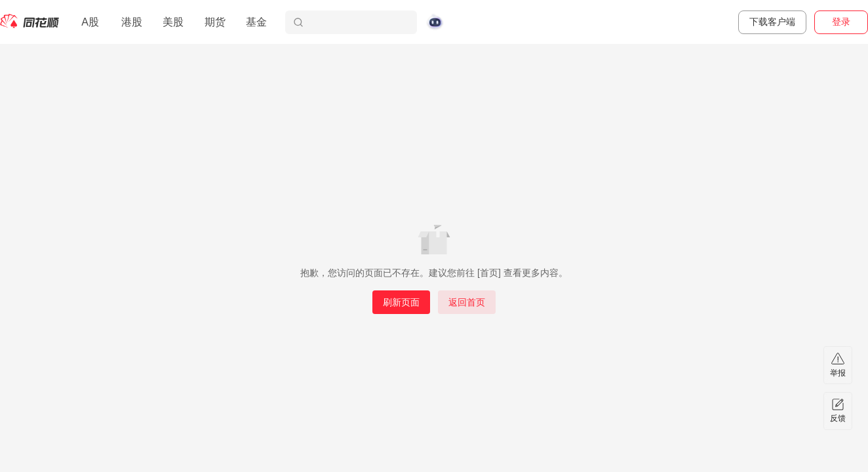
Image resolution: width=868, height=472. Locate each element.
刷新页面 (401, 302)
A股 (90, 22)
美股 (173, 22)
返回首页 (467, 302)
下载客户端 (772, 22)
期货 (215, 22)
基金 (256, 22)
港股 (132, 22)
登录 (841, 22)
